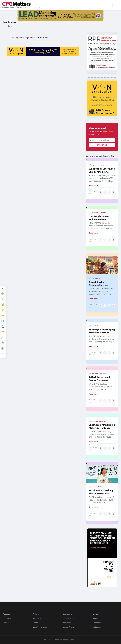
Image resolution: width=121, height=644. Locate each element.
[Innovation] (3, 310)
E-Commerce (68, 618)
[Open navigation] (115, 5)
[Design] (3, 294)
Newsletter (37, 618)
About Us (6, 614)
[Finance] (3, 305)
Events (36, 623)
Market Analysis (69, 627)
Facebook (97, 623)
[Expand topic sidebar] (3, 289)
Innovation (67, 623)
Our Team (7, 618)
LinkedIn (96, 614)
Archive (36, 614)
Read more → (93, 187)
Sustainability (68, 614)
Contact (6, 623)
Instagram (97, 627)
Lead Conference (40, 627)
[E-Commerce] (3, 299)
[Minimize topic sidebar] (3, 355)
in (109, 192)
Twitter (96, 618)
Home (10, 26)
